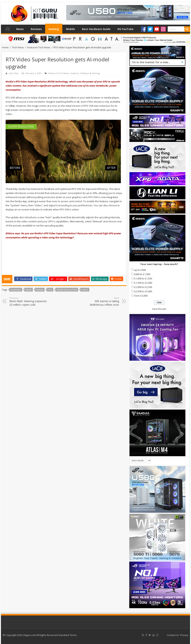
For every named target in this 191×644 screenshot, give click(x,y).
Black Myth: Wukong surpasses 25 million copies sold (28, 301)
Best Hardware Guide (96, 29)
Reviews (36, 29)
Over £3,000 (141, 296)
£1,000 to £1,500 (143, 278)
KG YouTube (126, 29)
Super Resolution (67, 290)
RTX (50, 290)
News (20, 29)
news (29, 290)
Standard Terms (68, 635)
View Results (159, 309)
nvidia (40, 290)
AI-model (16, 290)
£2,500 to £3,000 (143, 291)
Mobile (71, 29)
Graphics (74, 73)
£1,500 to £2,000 (143, 283)
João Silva (14, 73)
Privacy (184, 635)
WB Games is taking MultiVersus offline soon (100, 301)
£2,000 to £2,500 (143, 287)
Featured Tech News (39, 47)
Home (8, 29)
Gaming (54, 29)
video (85, 290)
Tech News (18, 47)
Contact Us (173, 635)
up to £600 (140, 270)
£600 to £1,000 (142, 274)
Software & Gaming (90, 73)
